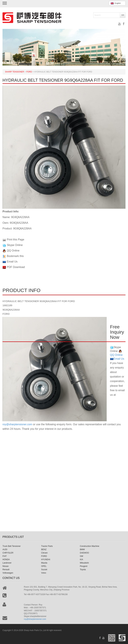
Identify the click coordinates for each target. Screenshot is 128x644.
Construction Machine (89, 546)
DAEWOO (84, 553)
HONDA (6, 560)
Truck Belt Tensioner (12, 546)
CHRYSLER (8, 553)
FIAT (5, 556)
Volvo (44, 573)
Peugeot (84, 566)
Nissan (6, 566)
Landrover (7, 563)
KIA (81, 560)
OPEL (44, 566)
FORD (44, 556)
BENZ (44, 549)
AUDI (5, 549)
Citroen (44, 553)
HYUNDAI (46, 560)
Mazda (44, 563)
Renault (6, 570)
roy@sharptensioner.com (17, 424)
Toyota (83, 570)
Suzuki (44, 570)
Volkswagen (8, 573)
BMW (82, 549)
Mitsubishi (84, 563)
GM (81, 556)
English (116, 3)
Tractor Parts (47, 546)
